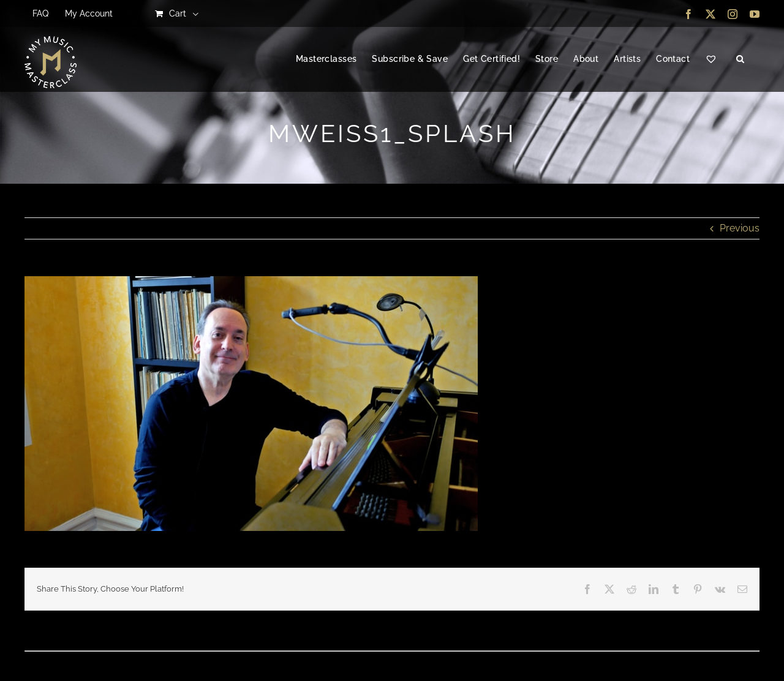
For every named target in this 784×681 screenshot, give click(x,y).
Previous (740, 228)
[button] (740, 59)
